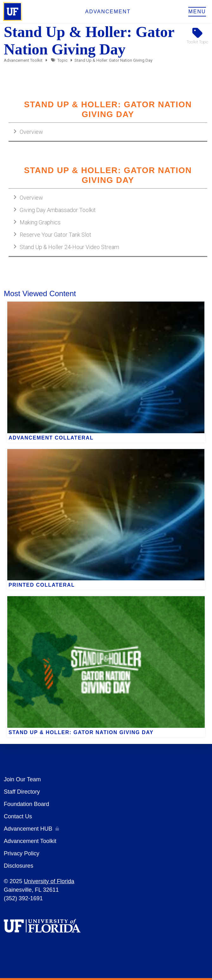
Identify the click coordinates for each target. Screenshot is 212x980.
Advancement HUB (28, 829)
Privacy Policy (22, 853)
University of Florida (49, 881)
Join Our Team (22, 779)
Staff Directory (22, 792)
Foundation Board (26, 804)
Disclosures (19, 866)
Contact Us (18, 816)
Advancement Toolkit (23, 60)
